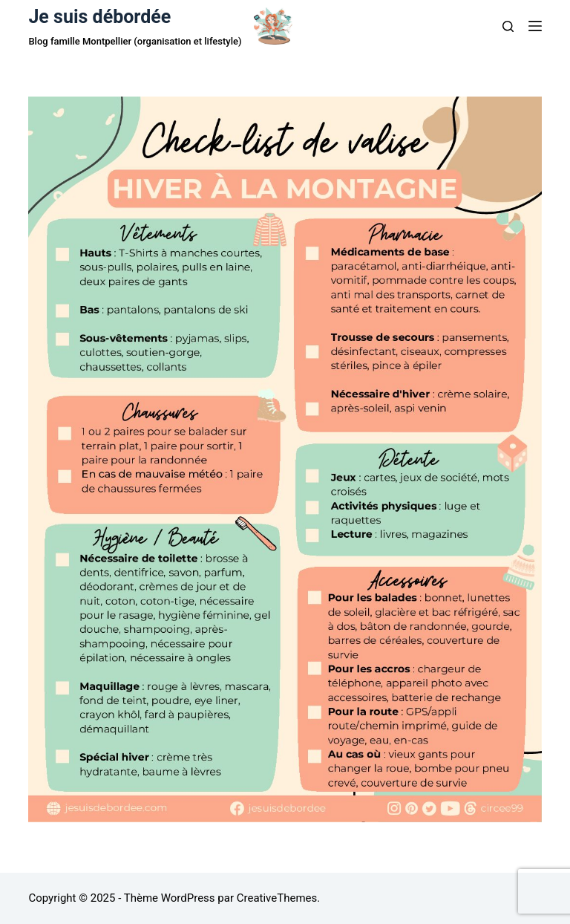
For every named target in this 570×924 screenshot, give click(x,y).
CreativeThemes (277, 898)
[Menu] (535, 26)
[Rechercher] (508, 26)
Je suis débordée (99, 17)
